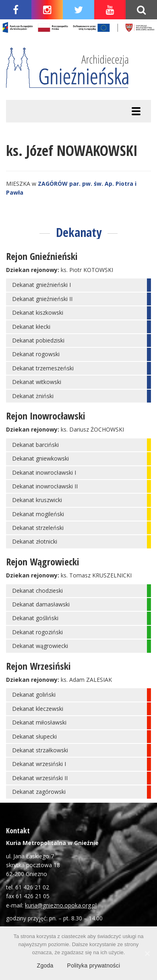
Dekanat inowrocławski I (44, 472)
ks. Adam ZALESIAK (86, 680)
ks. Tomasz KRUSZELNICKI (96, 575)
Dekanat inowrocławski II (45, 486)
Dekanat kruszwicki (37, 500)
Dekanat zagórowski (39, 792)
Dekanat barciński (35, 445)
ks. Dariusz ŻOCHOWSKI (92, 429)
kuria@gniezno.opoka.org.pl (61, 905)
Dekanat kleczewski (38, 709)
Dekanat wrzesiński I (39, 764)
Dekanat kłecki (31, 327)
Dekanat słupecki (34, 736)
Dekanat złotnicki (35, 541)
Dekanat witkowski (37, 382)
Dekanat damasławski (41, 604)
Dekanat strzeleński (38, 528)
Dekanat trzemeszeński (43, 368)
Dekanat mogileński (38, 514)
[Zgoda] (147, 953)
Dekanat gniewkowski (40, 458)
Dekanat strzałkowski (40, 750)
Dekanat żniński (33, 396)
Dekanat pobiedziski (38, 340)
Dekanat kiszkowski (38, 312)
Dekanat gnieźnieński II (42, 299)
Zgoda (45, 965)
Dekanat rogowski (36, 354)
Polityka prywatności (94, 965)
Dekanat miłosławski (39, 722)
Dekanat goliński (34, 695)
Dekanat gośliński (35, 618)
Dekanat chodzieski (37, 591)
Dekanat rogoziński (37, 632)
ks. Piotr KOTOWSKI (87, 270)
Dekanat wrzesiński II (40, 778)
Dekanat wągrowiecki (40, 646)
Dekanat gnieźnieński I (41, 285)
